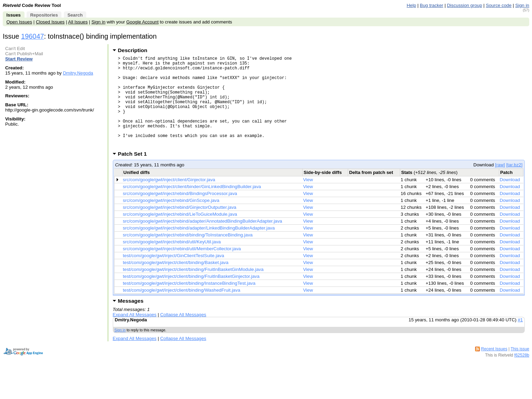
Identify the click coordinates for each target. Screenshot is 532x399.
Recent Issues (494, 369)
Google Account (142, 22)
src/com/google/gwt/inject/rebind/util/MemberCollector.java (182, 268)
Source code (499, 5)
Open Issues (19, 22)
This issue (520, 369)
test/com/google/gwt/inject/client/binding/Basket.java (176, 282)
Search (75, 15)
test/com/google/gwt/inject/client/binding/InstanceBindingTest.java (189, 303)
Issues (14, 15)
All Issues (78, 22)
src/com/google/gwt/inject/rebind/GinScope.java (171, 220)
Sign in (522, 5)
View (308, 199)
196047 (32, 36)
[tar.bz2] (514, 184)
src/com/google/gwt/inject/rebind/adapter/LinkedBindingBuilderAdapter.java (199, 248)
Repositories (44, 15)
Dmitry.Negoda (78, 73)
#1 (520, 339)
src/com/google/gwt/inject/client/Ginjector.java (169, 199)
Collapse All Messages (183, 334)
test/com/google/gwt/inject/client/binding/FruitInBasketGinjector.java (191, 296)
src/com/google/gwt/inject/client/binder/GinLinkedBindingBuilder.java (192, 206)
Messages (131, 320)
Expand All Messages (135, 334)
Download (510, 199)
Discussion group (465, 5)
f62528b (522, 375)
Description (133, 50)
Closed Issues (50, 22)
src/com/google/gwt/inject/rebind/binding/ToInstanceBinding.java (188, 255)
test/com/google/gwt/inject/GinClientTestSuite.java (173, 275)
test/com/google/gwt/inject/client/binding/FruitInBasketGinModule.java (193, 289)
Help (411, 5)
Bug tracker (432, 5)
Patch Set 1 (135, 173)
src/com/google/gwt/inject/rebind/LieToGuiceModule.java (180, 234)
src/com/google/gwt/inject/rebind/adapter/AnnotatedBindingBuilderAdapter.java (203, 241)
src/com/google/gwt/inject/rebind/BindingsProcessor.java (180, 213)
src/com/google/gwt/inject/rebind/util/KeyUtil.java (172, 261)
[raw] (500, 184)
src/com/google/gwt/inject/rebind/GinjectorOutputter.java (180, 227)
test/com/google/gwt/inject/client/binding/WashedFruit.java (181, 310)
